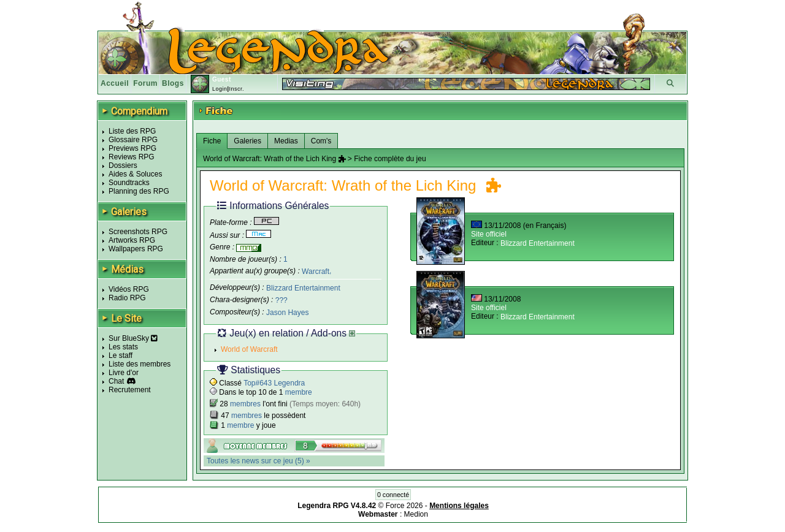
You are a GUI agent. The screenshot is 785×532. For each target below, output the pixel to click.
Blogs (173, 83)
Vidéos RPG (129, 289)
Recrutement (130, 390)
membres (245, 404)
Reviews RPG (132, 157)
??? (281, 300)
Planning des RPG (139, 191)
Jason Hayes (287, 313)
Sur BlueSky (133, 338)
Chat (116, 381)
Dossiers (123, 165)
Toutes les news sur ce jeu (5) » (258, 461)
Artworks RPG (132, 240)
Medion (416, 514)
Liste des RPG (132, 131)
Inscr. (236, 89)
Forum (145, 83)
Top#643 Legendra (274, 383)
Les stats (123, 347)
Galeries (247, 141)
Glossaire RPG (133, 140)
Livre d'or (124, 373)
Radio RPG (127, 298)
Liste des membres (140, 364)
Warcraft (316, 271)
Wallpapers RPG (136, 249)
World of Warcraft (249, 349)
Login (220, 89)
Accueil (115, 83)
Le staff (121, 355)
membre (299, 392)
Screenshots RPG (138, 232)
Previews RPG (132, 148)
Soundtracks (129, 183)
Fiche (212, 141)
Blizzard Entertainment (303, 288)
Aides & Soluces (135, 174)
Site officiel (489, 234)
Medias (286, 141)
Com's (321, 141)
